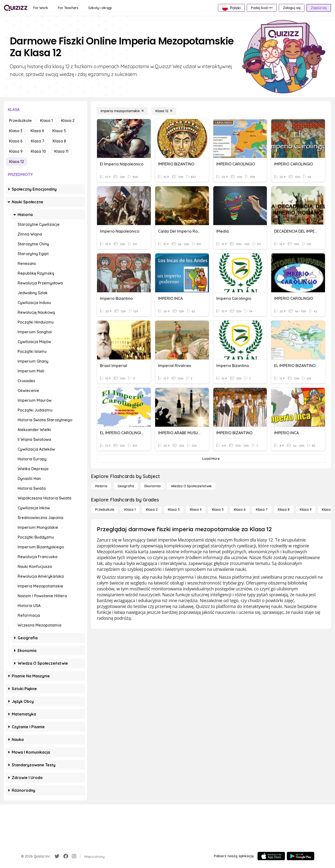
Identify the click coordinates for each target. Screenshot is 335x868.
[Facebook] (66, 856)
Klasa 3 (16, 131)
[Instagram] (74, 856)
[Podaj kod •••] (262, 8)
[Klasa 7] (262, 510)
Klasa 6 (16, 141)
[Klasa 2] (152, 510)
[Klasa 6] (240, 510)
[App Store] (271, 856)
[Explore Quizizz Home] (16, 8)
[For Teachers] (68, 8)
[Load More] (211, 459)
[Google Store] (301, 856)
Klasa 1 (46, 120)
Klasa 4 (37, 131)
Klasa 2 (68, 120)
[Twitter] (57, 856)
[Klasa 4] (196, 510)
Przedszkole (20, 120)
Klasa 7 (38, 141)
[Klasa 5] (218, 510)
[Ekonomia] (152, 486)
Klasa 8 (59, 141)
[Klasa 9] (306, 510)
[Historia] (101, 486)
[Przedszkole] (105, 510)
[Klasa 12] (164, 111)
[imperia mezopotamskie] (122, 111)
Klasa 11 (61, 151)
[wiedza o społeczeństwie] (191, 486)
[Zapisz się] (319, 8)
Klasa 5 (59, 131)
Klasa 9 (16, 151)
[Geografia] (126, 486)
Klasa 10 (38, 151)
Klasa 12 (16, 162)
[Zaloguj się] (292, 8)
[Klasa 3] (174, 510)
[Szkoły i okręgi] (100, 8)
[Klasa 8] (284, 510)
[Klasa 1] (130, 510)
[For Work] (41, 8)
